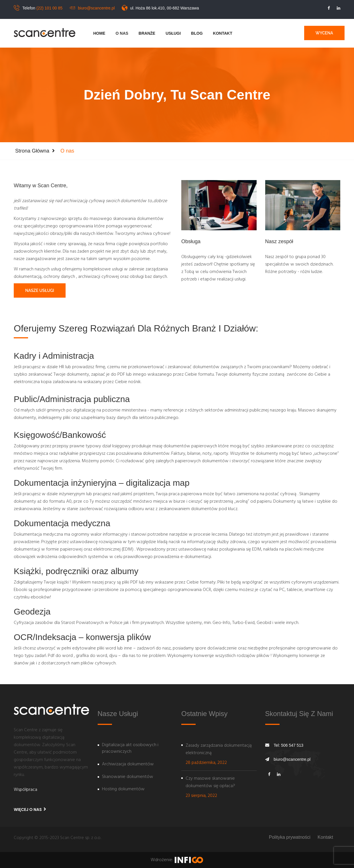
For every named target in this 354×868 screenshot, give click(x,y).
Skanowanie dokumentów (128, 777)
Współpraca (25, 790)
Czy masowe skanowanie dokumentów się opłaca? (210, 782)
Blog (197, 33)
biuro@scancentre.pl (96, 8)
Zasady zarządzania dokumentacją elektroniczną (219, 749)
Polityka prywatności (290, 837)
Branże (147, 33)
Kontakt (223, 33)
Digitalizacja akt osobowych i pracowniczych (130, 749)
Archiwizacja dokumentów (128, 764)
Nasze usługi (40, 290)
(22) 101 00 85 (49, 8)
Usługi (173, 33)
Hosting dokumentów (123, 789)
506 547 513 (292, 745)
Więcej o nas (30, 809)
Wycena (324, 33)
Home (99, 33)
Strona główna (32, 151)
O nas (122, 33)
